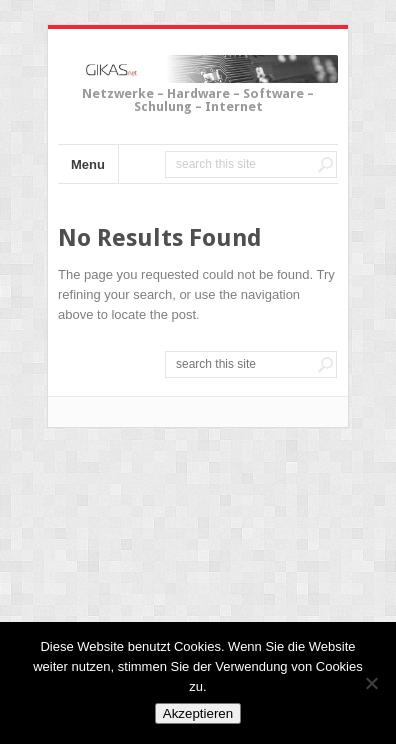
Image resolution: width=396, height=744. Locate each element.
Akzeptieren (198, 713)
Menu (88, 164)
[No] (371, 683)
